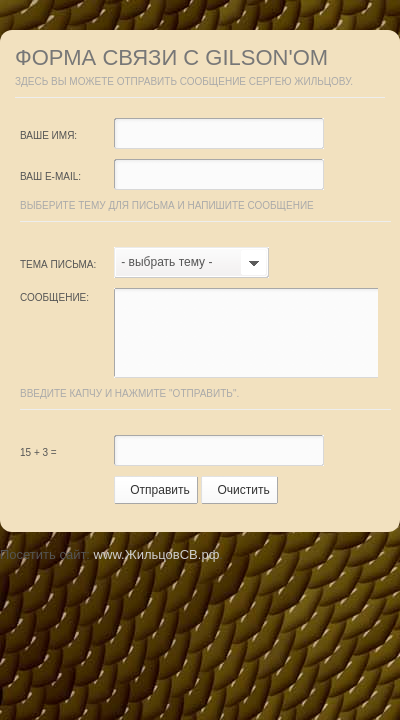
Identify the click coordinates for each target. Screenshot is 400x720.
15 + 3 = (38, 452)
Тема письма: (58, 264)
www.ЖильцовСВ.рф (157, 554)
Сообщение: (54, 297)
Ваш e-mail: (50, 176)
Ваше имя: (48, 135)
